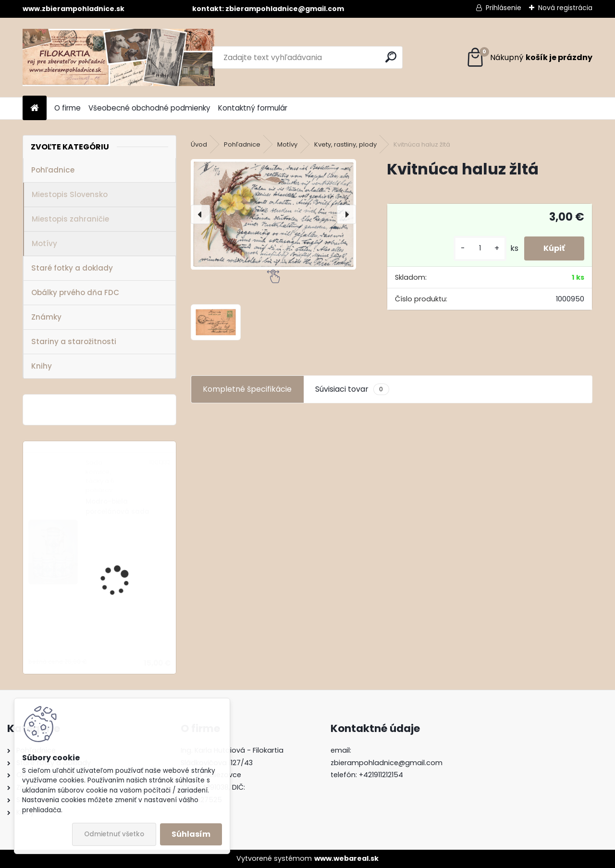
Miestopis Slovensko (70, 194)
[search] (391, 57)
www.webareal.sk (346, 858)
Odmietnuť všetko (114, 834)
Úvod (199, 144)
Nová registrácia (565, 8)
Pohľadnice (53, 170)
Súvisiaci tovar (352, 389)
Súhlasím (191, 834)
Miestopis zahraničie (70, 219)
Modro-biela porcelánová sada (117, 506)
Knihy (42, 366)
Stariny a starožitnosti (74, 341)
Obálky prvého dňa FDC (75, 292)
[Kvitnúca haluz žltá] (273, 214)
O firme (68, 108)
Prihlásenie (504, 8)
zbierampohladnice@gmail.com (387, 763)
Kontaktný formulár (253, 108)
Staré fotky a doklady (72, 268)
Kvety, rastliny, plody (345, 144)
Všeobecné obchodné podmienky (149, 108)
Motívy (44, 243)
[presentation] (200, 214)
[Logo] (119, 57)
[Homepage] (35, 108)
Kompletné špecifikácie (247, 389)
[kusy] (480, 248)
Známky (46, 317)
